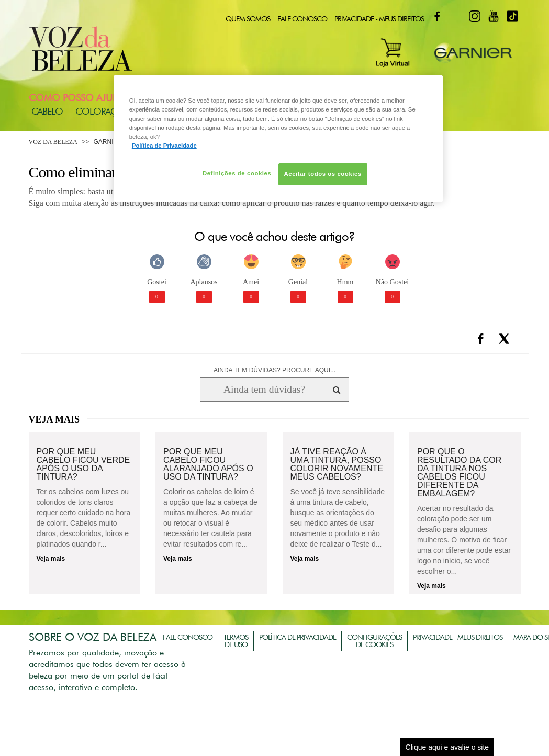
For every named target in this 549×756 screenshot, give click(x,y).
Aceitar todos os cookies (323, 174)
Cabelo (47, 111)
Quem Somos (248, 19)
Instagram (475, 16)
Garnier (108, 142)
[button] (481, 339)
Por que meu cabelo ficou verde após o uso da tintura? (83, 464)
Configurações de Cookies (374, 641)
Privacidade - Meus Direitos (379, 19)
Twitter (456, 16)
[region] (278, 138)
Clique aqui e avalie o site (447, 747)
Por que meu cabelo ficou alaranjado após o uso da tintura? (208, 464)
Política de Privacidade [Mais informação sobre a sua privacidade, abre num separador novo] (164, 146)
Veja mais (51, 559)
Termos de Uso (236, 641)
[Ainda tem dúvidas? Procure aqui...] (264, 390)
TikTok (512, 16)
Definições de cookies (237, 173)
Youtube (494, 16)
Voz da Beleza (53, 142)
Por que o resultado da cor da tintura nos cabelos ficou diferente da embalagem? (459, 473)
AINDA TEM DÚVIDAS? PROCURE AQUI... (274, 370)
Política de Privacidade (298, 637)
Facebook (437, 16)
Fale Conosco (302, 19)
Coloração (102, 111)
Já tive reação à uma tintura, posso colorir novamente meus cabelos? (337, 464)
